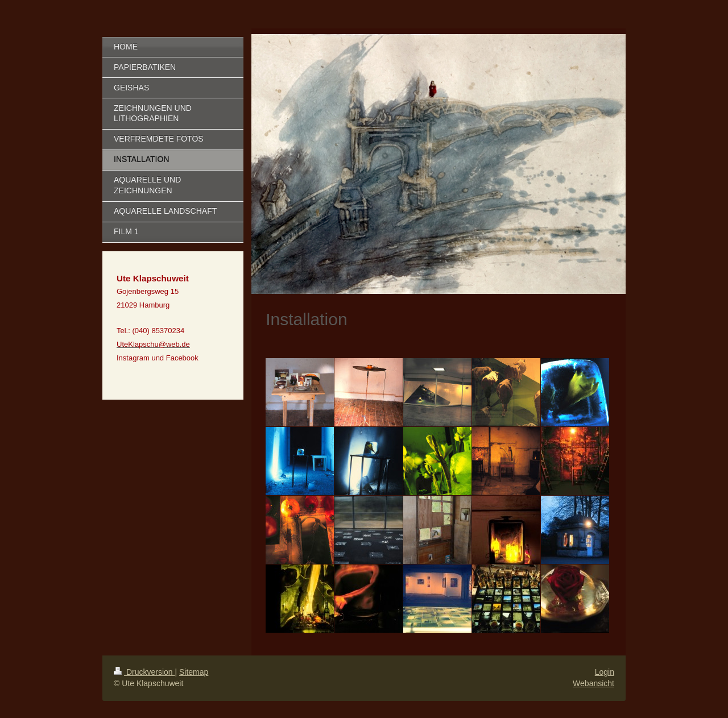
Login (605, 672)
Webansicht (593, 683)
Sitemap (194, 672)
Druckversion (144, 672)
